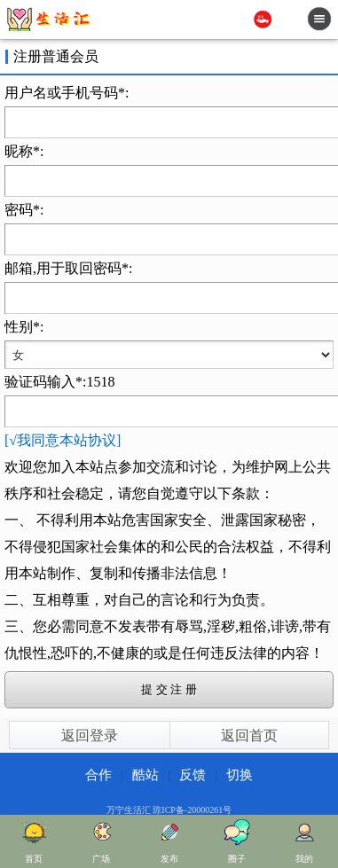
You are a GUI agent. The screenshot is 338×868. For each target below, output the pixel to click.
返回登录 (90, 735)
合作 (98, 775)
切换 (240, 775)
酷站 (145, 775)
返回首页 (249, 735)
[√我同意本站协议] (63, 440)
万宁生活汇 (129, 810)
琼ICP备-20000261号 (192, 810)
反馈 (193, 775)
